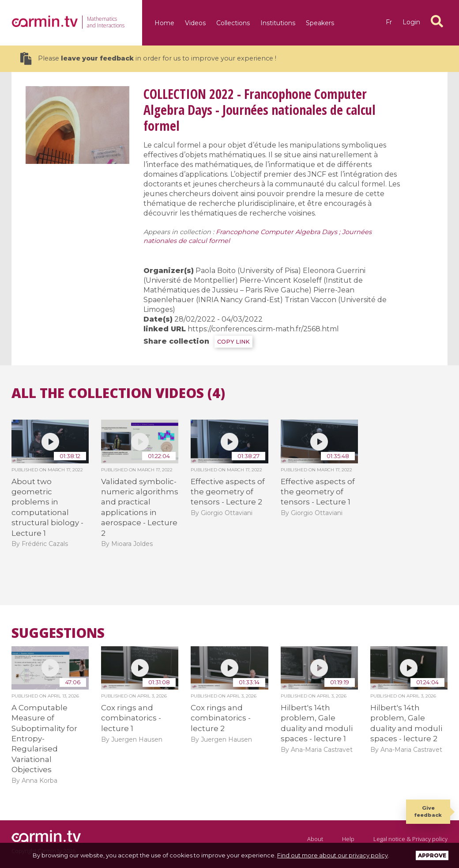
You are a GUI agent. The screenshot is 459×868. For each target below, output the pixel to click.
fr (389, 22)
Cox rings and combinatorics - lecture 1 (131, 718)
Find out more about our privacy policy (333, 855)
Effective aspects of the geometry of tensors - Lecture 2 (228, 492)
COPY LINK (233, 342)
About (315, 839)
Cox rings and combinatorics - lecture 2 (221, 718)
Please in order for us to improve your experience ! (148, 59)
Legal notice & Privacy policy (410, 839)
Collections (233, 23)
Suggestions (58, 633)
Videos (195, 23)
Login (411, 22)
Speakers (320, 23)
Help (348, 839)
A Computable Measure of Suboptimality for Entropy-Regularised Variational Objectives (44, 739)
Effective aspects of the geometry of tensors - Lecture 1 (318, 492)
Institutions (278, 23)
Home (164, 23)
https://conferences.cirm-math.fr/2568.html (263, 329)
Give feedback (428, 811)
